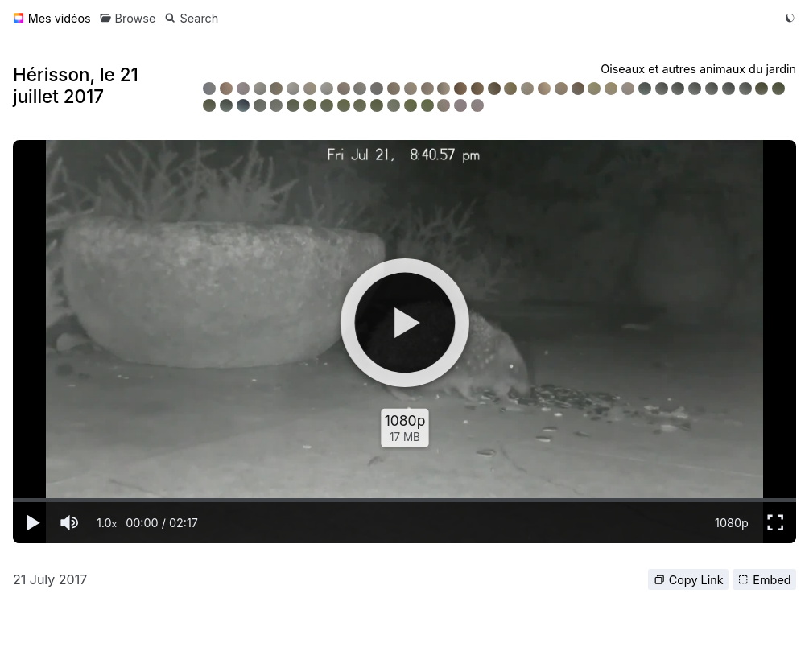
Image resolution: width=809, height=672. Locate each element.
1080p (732, 523)
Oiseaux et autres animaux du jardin (698, 69)
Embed (764, 580)
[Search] (191, 18)
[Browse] (128, 18)
